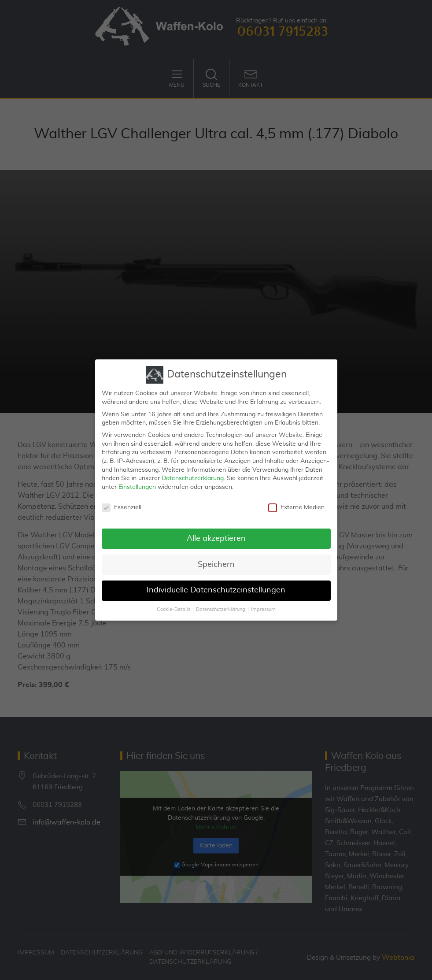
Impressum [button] (263, 602)
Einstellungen (137, 480)
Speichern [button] (216, 557)
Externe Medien (296, 500)
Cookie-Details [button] (174, 602)
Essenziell (122, 500)
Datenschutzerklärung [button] (221, 602)
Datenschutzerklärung (193, 471)
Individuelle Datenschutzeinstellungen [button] (216, 583)
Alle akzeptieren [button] (216, 531)
